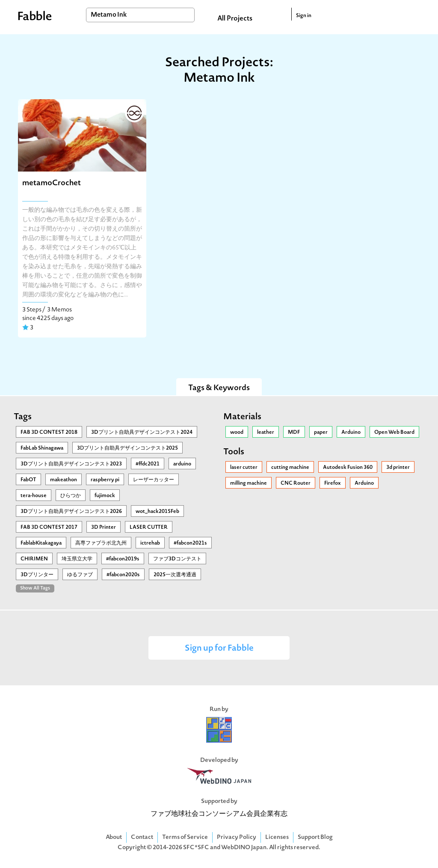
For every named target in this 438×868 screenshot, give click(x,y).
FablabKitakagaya (41, 543)
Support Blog (315, 837)
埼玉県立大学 (77, 559)
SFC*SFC (196, 848)
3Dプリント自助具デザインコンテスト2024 (142, 433)
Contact (142, 837)
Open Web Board (394, 433)
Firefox (333, 483)
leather (266, 433)
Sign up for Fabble (219, 649)
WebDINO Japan (244, 848)
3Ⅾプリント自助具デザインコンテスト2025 (127, 448)
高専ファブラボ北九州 (101, 543)
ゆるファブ (80, 575)
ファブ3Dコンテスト (177, 559)
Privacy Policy (237, 837)
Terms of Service (185, 837)
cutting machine (290, 468)
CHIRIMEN (34, 559)
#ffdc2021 (148, 464)
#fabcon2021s (190, 543)
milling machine (249, 483)
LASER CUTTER (149, 527)
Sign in (304, 16)
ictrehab (150, 543)
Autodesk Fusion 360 (348, 468)
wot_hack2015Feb (157, 512)
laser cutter (244, 468)
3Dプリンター (37, 575)
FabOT (28, 480)
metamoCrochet (52, 183)
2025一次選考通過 (175, 575)
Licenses (277, 837)
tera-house (34, 496)
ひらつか (71, 496)
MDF (294, 433)
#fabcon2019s (123, 559)
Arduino (351, 433)
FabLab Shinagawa (42, 448)
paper (321, 433)
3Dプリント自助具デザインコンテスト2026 (71, 512)
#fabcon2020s (123, 575)
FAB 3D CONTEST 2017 (49, 527)
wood (237, 433)
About (114, 837)
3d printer (398, 468)
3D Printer (104, 527)
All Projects (235, 19)
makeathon (64, 480)
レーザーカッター (154, 480)
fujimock (105, 496)
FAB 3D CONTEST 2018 (49, 433)
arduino (182, 464)
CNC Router (296, 483)
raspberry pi (105, 480)
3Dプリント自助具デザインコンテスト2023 (71, 464)
